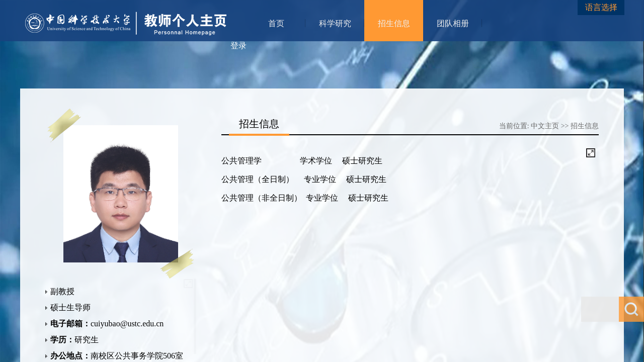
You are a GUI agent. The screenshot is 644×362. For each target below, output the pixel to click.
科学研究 (335, 23)
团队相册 (453, 23)
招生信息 (394, 23)
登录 (238, 46)
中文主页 (545, 126)
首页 (276, 23)
